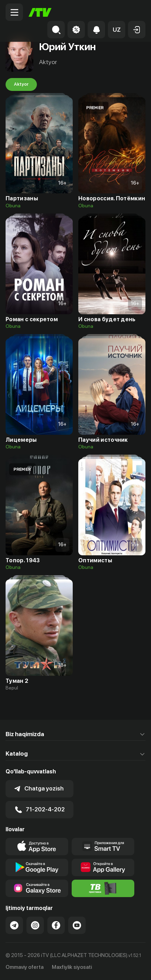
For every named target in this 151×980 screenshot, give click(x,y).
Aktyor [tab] (21, 84)
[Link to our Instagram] (35, 925)
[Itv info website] (103, 888)
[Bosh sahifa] (40, 12)
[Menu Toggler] (14, 12)
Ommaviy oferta (25, 967)
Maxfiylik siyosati (72, 967)
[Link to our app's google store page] (37, 867)
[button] (117, 30)
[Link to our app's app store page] (37, 847)
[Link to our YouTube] (77, 925)
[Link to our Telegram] (14, 925)
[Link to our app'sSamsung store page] (37, 888)
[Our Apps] (103, 847)
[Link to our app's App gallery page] (103, 867)
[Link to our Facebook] (56, 925)
